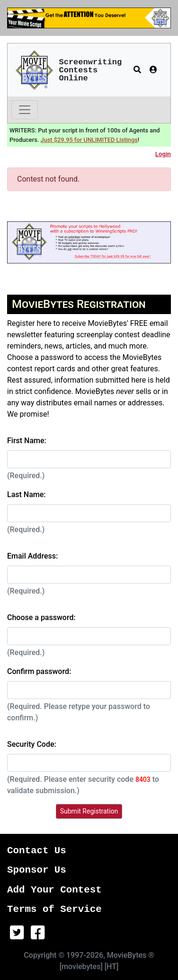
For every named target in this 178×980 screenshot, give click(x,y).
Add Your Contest (54, 890)
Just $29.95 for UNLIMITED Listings (89, 140)
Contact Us (37, 851)
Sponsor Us (37, 870)
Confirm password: (39, 671)
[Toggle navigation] (25, 110)
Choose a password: (41, 617)
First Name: (27, 441)
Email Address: (32, 556)
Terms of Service (54, 909)
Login (163, 154)
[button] (137, 70)
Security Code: (32, 744)
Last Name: (27, 494)
